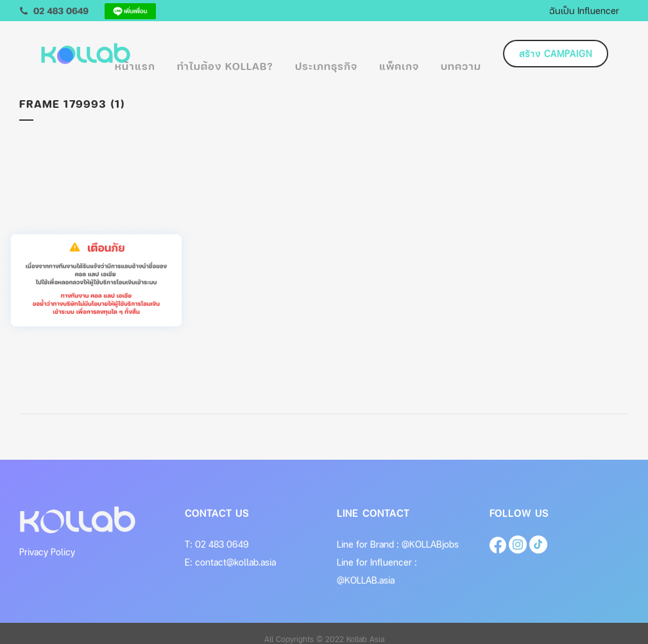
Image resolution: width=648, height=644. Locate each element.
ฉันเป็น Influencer (584, 10)
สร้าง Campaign (556, 54)
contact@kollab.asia (235, 562)
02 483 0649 (222, 544)
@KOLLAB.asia (366, 580)
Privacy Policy (47, 552)
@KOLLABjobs (430, 544)
